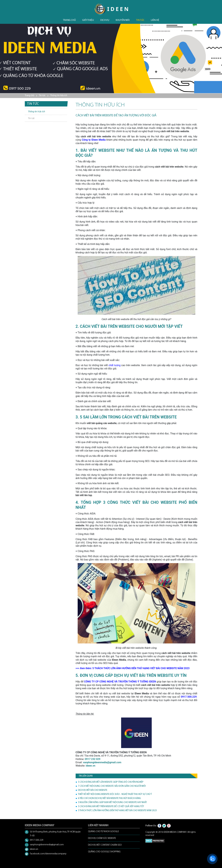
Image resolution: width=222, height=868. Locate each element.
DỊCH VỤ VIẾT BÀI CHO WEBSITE (93, 790)
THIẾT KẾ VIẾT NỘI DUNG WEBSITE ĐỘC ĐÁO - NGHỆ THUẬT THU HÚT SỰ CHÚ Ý (115, 794)
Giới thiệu (88, 20)
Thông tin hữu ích (59, 96)
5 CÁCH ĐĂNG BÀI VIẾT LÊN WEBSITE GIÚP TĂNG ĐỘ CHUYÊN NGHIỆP (111, 782)
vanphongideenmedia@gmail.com (102, 762)
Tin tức (140, 20)
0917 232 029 (92, 759)
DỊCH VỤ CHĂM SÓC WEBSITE (102, 838)
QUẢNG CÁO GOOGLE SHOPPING (104, 852)
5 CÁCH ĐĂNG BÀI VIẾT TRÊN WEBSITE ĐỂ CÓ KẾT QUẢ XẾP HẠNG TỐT (111, 807)
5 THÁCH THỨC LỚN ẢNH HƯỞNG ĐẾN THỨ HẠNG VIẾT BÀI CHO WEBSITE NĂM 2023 (117, 811)
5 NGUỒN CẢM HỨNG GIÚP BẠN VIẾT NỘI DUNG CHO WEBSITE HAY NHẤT (112, 802)
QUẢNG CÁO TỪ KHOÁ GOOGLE (103, 832)
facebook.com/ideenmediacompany (48, 854)
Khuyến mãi (123, 20)
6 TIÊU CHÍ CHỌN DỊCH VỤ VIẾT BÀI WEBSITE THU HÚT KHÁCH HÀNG (109, 798)
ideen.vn (34, 849)
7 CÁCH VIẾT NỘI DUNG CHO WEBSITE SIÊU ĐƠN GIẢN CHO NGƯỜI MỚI (112, 786)
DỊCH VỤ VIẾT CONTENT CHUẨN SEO (105, 845)
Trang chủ (69, 20)
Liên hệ (155, 20)
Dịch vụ (105, 20)
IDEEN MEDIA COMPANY (175, 832)
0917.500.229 (37, 840)
